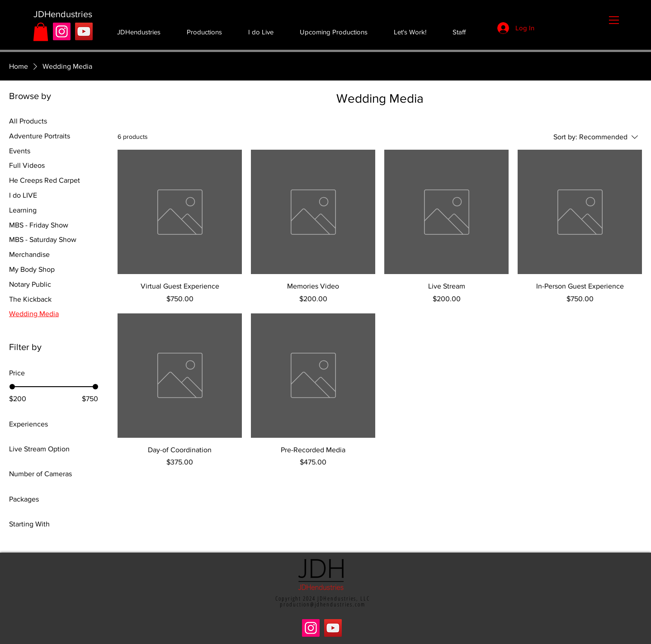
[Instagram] (62, 31)
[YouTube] (84, 31)
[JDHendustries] (63, 14)
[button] (614, 20)
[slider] (12, 387)
